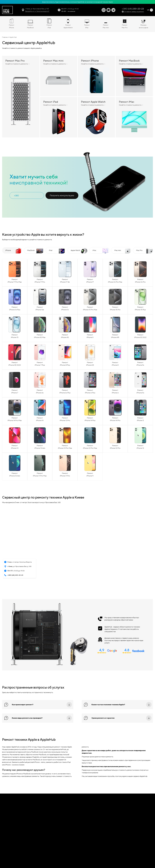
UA (148, 10)
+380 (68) (133, 9)
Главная (5, 37)
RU (151, 10)
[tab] (12, 250)
